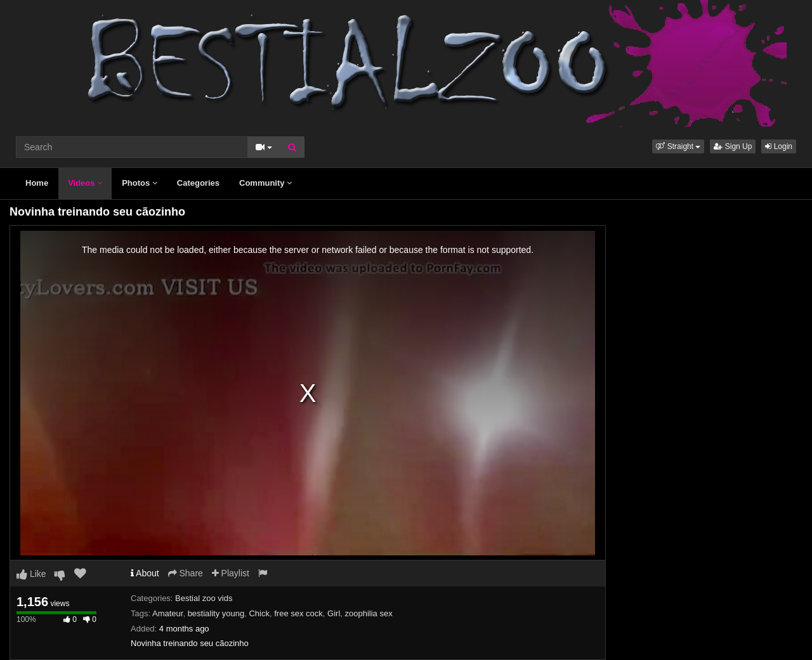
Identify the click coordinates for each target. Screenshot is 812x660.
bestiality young (216, 613)
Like (31, 574)
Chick (259, 613)
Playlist (231, 573)
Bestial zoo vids (204, 598)
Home (37, 183)
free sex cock (298, 613)
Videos (85, 183)
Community (265, 183)
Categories (198, 183)
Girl (334, 613)
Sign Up (733, 146)
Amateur (167, 613)
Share (186, 573)
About (145, 573)
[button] (678, 146)
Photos (140, 183)
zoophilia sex (369, 613)
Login (779, 146)
